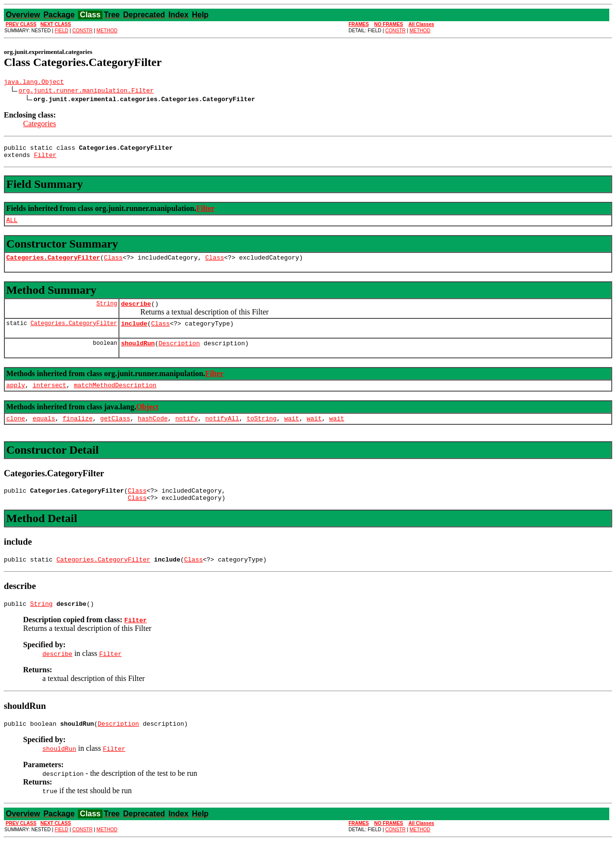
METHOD (107, 31)
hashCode (153, 432)
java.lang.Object (34, 83)
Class (113, 264)
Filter (45, 159)
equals (44, 432)
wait (291, 432)
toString (261, 432)
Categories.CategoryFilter (53, 264)
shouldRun (138, 354)
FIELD (62, 31)
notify (186, 432)
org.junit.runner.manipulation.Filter (86, 92)
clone (16, 432)
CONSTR (82, 31)
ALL (12, 225)
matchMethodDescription (115, 398)
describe (136, 312)
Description (179, 354)
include (134, 333)
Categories (39, 125)
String (107, 312)
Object (147, 420)
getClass (115, 432)
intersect (50, 398)
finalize (77, 432)
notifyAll (222, 432)
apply (16, 398)
